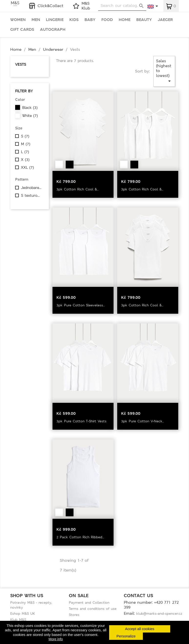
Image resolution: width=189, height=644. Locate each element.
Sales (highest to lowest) (164, 71)
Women (18, 20)
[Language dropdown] (153, 7)
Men (36, 20)
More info (56, 639)
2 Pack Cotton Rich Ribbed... (80, 537)
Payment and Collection (89, 602)
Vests (21, 64)
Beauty (144, 20)
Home (125, 20)
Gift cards (22, 30)
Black (30, 108)
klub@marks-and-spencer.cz (159, 613)
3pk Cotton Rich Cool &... (77, 189)
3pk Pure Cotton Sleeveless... (80, 305)
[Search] (122, 6)
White (30, 116)
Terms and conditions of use (93, 609)
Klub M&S (18, 620)
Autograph (53, 30)
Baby (90, 20)
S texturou (32, 196)
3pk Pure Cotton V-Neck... (142, 421)
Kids (74, 20)
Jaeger (165, 20)
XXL (27, 167)
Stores (74, 615)
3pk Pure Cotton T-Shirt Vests (81, 421)
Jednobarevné (32, 188)
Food (107, 20)
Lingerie (55, 20)
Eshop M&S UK (23, 613)
